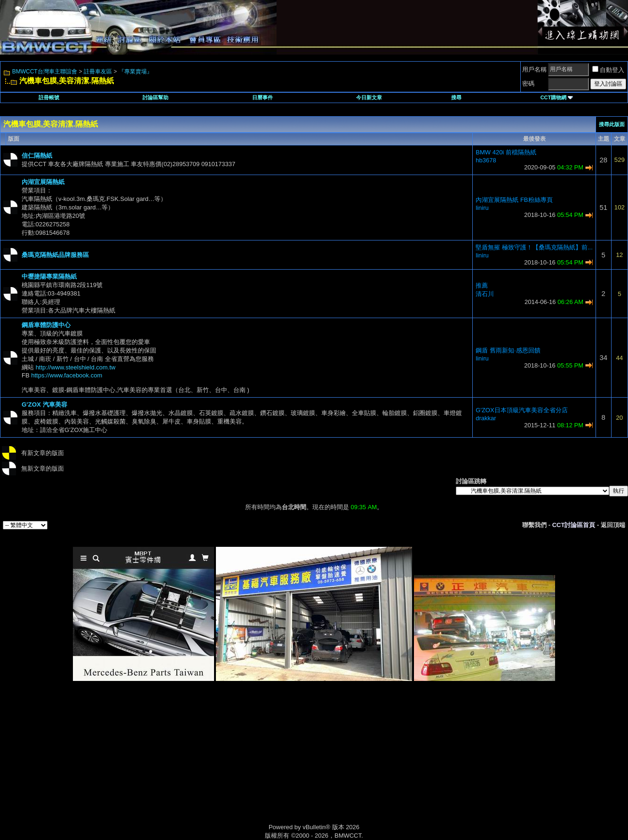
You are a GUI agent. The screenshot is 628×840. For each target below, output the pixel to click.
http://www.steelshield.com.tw (76, 367)
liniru (482, 208)
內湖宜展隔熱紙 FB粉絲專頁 (514, 200)
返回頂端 (613, 525)
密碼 (528, 84)
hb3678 (486, 160)
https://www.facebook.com (67, 375)
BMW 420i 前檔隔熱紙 (506, 152)
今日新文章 (369, 97)
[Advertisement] (234, 763)
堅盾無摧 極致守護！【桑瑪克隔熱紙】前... (534, 247)
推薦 (482, 285)
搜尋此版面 (612, 124)
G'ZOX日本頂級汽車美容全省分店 (521, 410)
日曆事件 (262, 97)
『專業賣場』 (135, 72)
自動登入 (608, 70)
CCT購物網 (557, 97)
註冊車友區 (98, 72)
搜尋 (456, 97)
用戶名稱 (534, 69)
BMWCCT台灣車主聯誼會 (45, 72)
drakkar (486, 418)
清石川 (485, 294)
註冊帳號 (49, 97)
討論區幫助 (155, 97)
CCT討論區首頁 (574, 525)
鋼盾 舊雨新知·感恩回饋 (508, 350)
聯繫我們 (534, 525)
